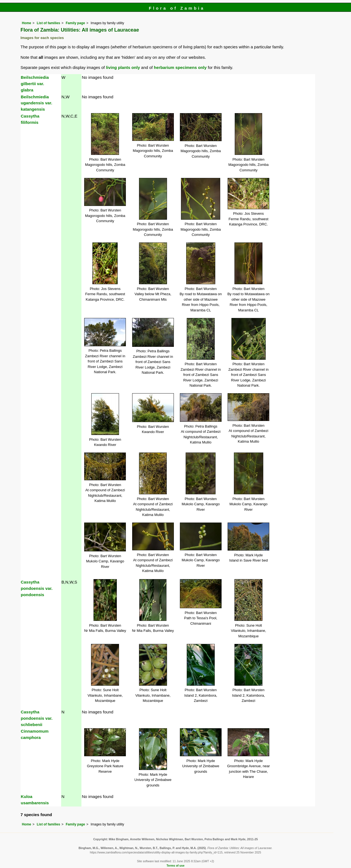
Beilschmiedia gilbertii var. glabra (35, 84)
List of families (48, 23)
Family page (75, 23)
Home (27, 23)
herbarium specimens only (180, 67)
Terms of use (175, 866)
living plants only (123, 67)
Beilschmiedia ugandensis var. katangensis (37, 103)
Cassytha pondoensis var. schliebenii (37, 718)
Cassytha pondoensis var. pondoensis (37, 588)
